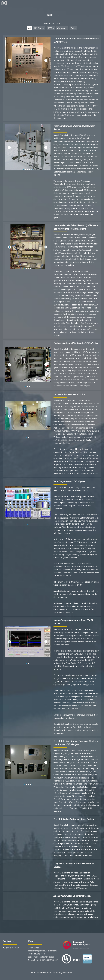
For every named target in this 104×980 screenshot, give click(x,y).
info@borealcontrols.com (47, 960)
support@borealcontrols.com (41, 957)
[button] (101, 3)
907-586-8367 (13, 948)
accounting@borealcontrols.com (42, 951)
